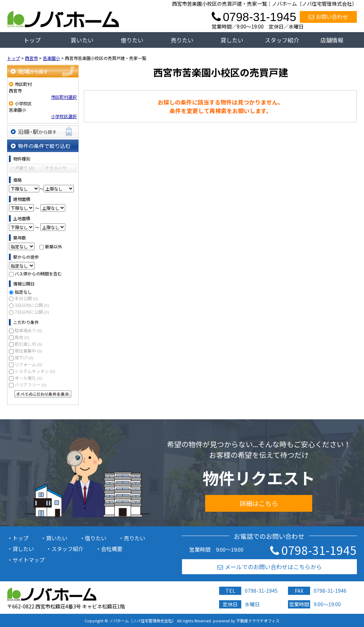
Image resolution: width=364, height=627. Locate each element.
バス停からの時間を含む (38, 274)
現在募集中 (28, 351)
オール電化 (28, 378)
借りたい (132, 40)
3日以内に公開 (32, 305)
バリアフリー (31, 385)
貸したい (232, 40)
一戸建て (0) (22, 168)
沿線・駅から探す (43, 132)
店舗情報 (332, 40)
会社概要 (112, 549)
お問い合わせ (328, 17)
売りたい (182, 40)
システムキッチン (35, 371)
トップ (32, 40)
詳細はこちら (259, 503)
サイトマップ (29, 560)
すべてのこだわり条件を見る (43, 394)
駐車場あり (28, 330)
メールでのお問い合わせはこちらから (270, 567)
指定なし (23, 292)
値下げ (24, 357)
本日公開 (26, 298)
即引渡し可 (28, 344)
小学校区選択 (64, 116)
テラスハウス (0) (56, 169)
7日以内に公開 (32, 312)
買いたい (82, 40)
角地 (22, 337)
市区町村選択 (64, 97)
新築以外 (54, 246)
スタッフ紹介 (282, 40)
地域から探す (43, 71)
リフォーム (28, 364)
